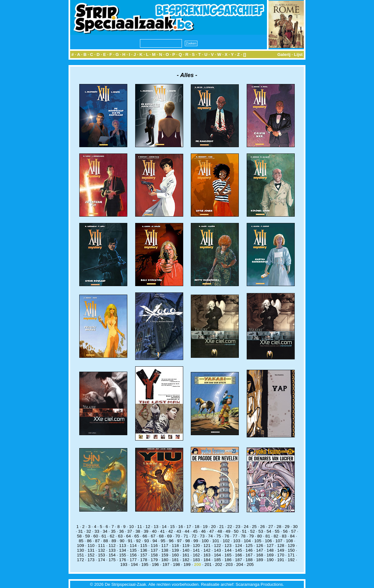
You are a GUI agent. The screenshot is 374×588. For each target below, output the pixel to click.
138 (165, 550)
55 (277, 531)
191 (280, 560)
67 (153, 536)
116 (154, 546)
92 (139, 541)
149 (280, 550)
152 (91, 555)
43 (179, 531)
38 (138, 531)
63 (120, 536)
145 (238, 550)
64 (128, 536)
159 (165, 555)
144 (228, 550)
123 (228, 546)
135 (133, 550)
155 (123, 555)
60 (96, 536)
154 (112, 555)
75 (219, 536)
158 (154, 555)
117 (165, 546)
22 (230, 527)
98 (187, 541)
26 (263, 527)
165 (228, 555)
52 (253, 531)
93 (147, 541)
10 (132, 527)
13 (156, 527)
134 (123, 550)
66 (145, 536)
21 (222, 527)
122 (217, 546)
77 (235, 536)
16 (181, 527)
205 (250, 564)
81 (268, 536)
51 (244, 531)
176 (123, 560)
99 (196, 541)
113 (123, 546)
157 (144, 555)
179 (154, 560)
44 (187, 531)
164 (217, 555)
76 (227, 536)
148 (270, 550)
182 (186, 560)
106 (268, 541)
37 (130, 531)
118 (175, 546)
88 (106, 541)
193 (124, 564)
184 (207, 560)
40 (154, 531)
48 (220, 531)
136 (144, 550)
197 (166, 564)
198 (177, 564)
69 (169, 536)
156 (133, 555)
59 (88, 536)
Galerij (284, 54)
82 (276, 536)
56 (285, 531)
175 (112, 560)
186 (228, 560)
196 (155, 564)
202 (219, 564)
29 (287, 527)
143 (217, 550)
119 (186, 546)
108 (289, 541)
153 (101, 555)
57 (294, 531)
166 (238, 555)
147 (260, 550)
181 (175, 560)
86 (89, 541)
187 (238, 560)
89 (114, 541)
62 (112, 536)
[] (245, 54)
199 (187, 564)
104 (247, 541)
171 (291, 555)
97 (179, 541)
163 (207, 555)
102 (226, 541)
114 (133, 546)
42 (171, 531)
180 (165, 560)
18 (197, 527)
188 (249, 560)
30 (295, 527)
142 (207, 550)
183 (196, 560)
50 (236, 531)
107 (279, 541)
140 (186, 550)
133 (112, 550)
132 (101, 550)
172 (81, 560)
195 (145, 564)
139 (175, 550)
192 (291, 560)
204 (240, 564)
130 (81, 550)
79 (251, 536)
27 (271, 527)
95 (163, 541)
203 (229, 564)
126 (260, 546)
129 (291, 546)
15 (172, 527)
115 (144, 546)
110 (91, 546)
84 (292, 536)
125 (249, 546)
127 (270, 546)
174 (101, 560)
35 (113, 531)
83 (284, 536)
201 (208, 564)
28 (279, 527)
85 (81, 541)
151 (81, 555)
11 (140, 527)
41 (163, 531)
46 (203, 531)
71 (186, 536)
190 (270, 560)
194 (134, 564)
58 (79, 536)
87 (97, 541)
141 (196, 550)
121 (207, 546)
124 (238, 546)
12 (148, 527)
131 (91, 550)
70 (178, 536)
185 (217, 560)
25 (254, 527)
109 (81, 546)
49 (228, 531)
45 (195, 531)
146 (249, 550)
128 (280, 546)
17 (189, 527)
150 (291, 550)
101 (216, 541)
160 (175, 555)
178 (144, 560)
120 (196, 546)
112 (112, 546)
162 (196, 555)
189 (260, 560)
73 (202, 536)
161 (186, 555)
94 (155, 541)
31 (80, 531)
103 (237, 541)
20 (213, 527)
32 (89, 531)
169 (270, 555)
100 (205, 541)
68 (161, 536)
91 (130, 541)
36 (121, 531)
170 (280, 555)
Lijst (298, 54)
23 (238, 527)
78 (243, 536)
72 (194, 536)
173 (91, 560)
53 (261, 531)
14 (164, 527)
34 (105, 531)
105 (258, 541)
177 (133, 560)
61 (104, 536)
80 (259, 536)
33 (97, 531)
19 (205, 527)
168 (260, 555)
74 (211, 536)
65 (137, 536)
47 (211, 531)
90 (122, 541)
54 (269, 531)
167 (249, 555)
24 (246, 527)
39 (146, 531)
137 (154, 550)
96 (171, 541)
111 (101, 546)
